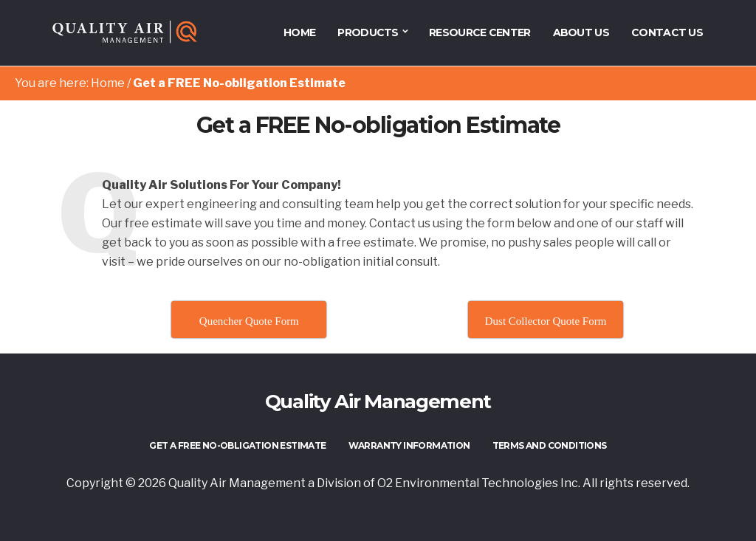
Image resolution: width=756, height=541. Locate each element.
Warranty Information (409, 445)
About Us (581, 32)
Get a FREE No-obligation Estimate (237, 445)
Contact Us (667, 32)
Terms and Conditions (550, 445)
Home (108, 83)
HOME (299, 32)
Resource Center (480, 32)
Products (368, 32)
